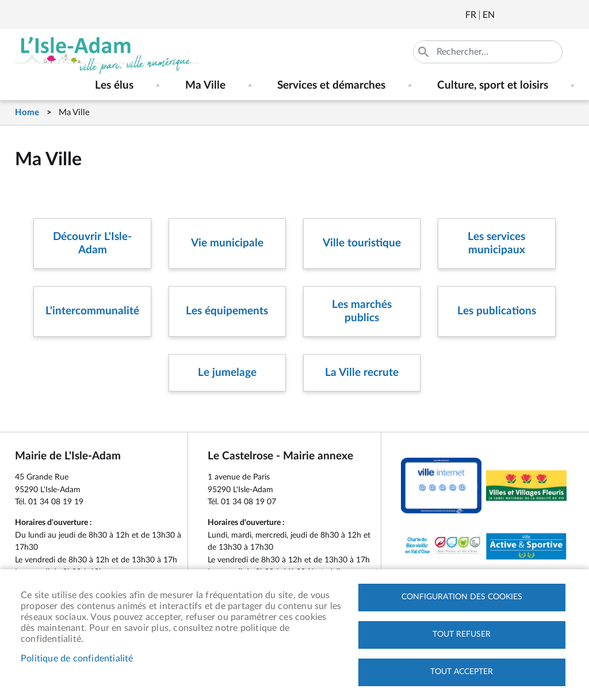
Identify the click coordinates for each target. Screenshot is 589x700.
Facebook (536, 15)
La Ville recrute (362, 373)
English (489, 15)
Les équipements (227, 311)
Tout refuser (462, 634)
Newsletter (504, 15)
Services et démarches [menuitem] (331, 85)
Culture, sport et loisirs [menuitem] (493, 85)
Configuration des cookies (462, 597)
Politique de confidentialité (77, 659)
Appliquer (424, 52)
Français (471, 15)
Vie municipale (227, 243)
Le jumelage (227, 373)
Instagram (567, 15)
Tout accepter (462, 672)
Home (27, 113)
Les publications (497, 311)
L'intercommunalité (92, 311)
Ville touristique (362, 243)
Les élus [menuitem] (114, 85)
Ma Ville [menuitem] (205, 85)
